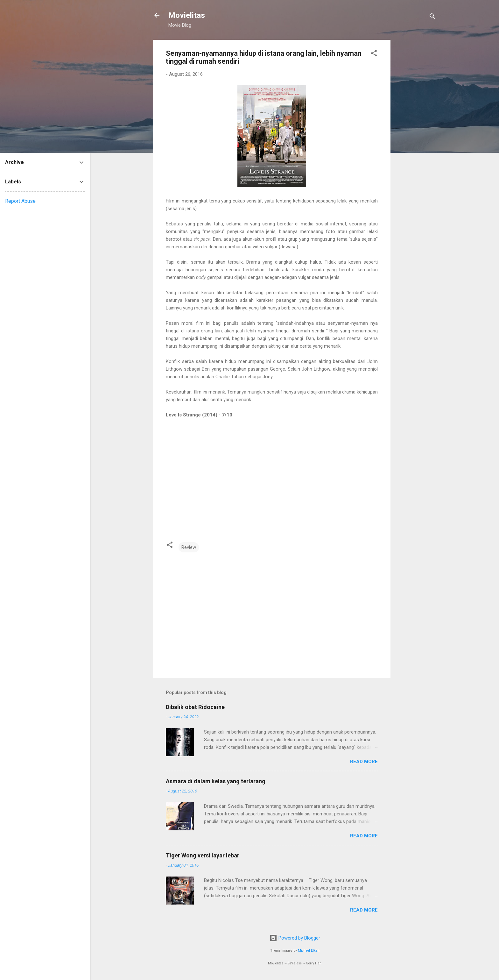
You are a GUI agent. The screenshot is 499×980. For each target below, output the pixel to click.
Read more (364, 762)
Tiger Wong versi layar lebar (203, 855)
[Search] (432, 17)
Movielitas (187, 15)
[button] (374, 54)
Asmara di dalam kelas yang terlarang (216, 781)
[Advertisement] (416, 135)
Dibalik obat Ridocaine (195, 707)
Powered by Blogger (295, 938)
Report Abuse (20, 201)
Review (189, 547)
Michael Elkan (309, 951)
